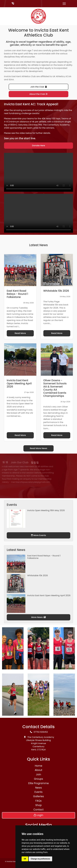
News (39, 788)
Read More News (39, 448)
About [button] (39, 770)
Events (39, 792)
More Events (39, 535)
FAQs (39, 801)
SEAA (11, 80)
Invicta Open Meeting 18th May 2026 (46, 510)
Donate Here (39, 146)
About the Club (39, 94)
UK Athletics (59, 76)
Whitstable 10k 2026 (38, 575)
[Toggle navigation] (64, 4)
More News (39, 617)
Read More (20, 333)
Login (39, 815)
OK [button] (25, 859)
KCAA (68, 76)
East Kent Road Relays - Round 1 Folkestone (44, 557)
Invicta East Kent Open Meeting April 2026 (49, 595)
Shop (39, 805)
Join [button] (39, 774)
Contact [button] (39, 810)
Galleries (39, 796)
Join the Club (38, 87)
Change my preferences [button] (40, 859)
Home (39, 766)
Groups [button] (39, 779)
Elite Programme (38, 783)
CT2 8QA (41, 750)
